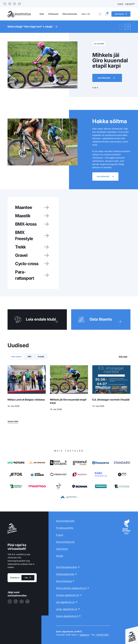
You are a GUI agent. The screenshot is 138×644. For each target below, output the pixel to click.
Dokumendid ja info (65, 542)
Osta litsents (62, 549)
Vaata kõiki (13, 421)
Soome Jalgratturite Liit (67, 616)
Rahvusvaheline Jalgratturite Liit (71, 588)
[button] (122, 27)
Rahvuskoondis (70, 14)
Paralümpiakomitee (65, 574)
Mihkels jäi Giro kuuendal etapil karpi (68, 401)
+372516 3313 (102, 635)
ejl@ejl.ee (84, 635)
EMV (30, 357)
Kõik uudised (16, 357)
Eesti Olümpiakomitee (66, 567)
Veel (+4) (86, 14)
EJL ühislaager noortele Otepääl (111, 400)
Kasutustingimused (65, 521)
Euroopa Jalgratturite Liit (68, 595)
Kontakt (60, 556)
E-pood (120, 4)
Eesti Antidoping (64, 581)
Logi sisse (129, 4)
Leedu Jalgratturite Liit (67, 609)
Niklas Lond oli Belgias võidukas (26, 400)
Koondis (41, 357)
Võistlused (53, 14)
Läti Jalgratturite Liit (65, 602)
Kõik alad (123, 357)
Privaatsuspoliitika (65, 528)
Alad (42, 14)
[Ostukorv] (107, 14)
